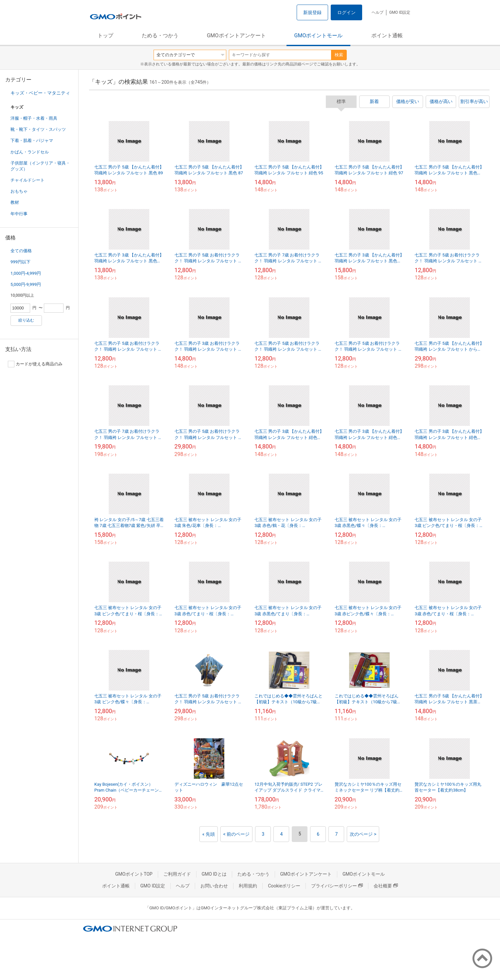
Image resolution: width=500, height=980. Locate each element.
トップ (105, 35)
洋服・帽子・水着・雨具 (34, 118)
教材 (15, 202)
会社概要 (386, 886)
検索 (339, 55)
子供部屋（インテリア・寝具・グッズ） (40, 166)
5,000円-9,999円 (26, 284)
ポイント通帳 (387, 35)
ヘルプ (378, 12)
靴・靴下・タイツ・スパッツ (38, 129)
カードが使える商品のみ (35, 364)
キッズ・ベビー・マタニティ (40, 93)
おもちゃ (19, 191)
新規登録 (312, 12)
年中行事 (19, 214)
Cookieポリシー (284, 886)
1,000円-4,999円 (26, 273)
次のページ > (363, 834)
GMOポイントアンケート (236, 35)
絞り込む (26, 320)
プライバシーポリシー (337, 886)
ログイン (346, 12)
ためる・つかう (160, 35)
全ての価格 (21, 251)
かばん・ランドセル (30, 152)
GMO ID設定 (400, 12)
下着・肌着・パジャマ (32, 140)
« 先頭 (209, 834)
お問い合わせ (214, 886)
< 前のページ (237, 834)
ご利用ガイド (177, 874)
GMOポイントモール (319, 35)
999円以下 (20, 262)
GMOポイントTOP (134, 874)
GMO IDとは (214, 874)
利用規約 (248, 886)
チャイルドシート (28, 180)
